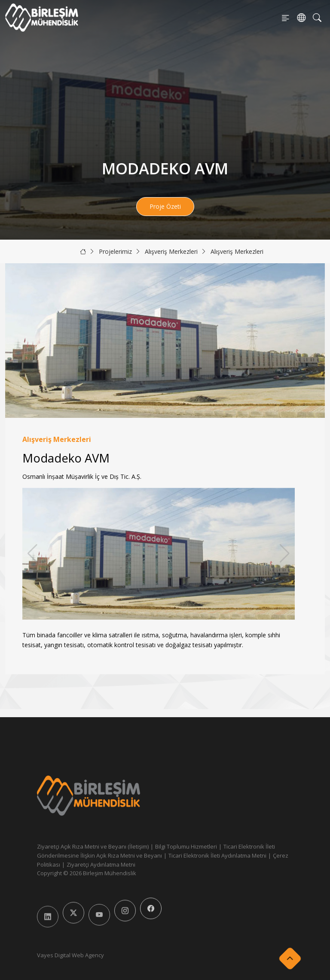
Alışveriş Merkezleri (171, 251)
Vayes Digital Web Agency (70, 955)
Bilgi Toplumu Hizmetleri (186, 846)
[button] (285, 554)
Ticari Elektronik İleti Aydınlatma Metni (217, 855)
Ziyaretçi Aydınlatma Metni (101, 864)
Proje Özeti (165, 206)
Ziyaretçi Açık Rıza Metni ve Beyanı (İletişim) (93, 846)
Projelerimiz (115, 251)
